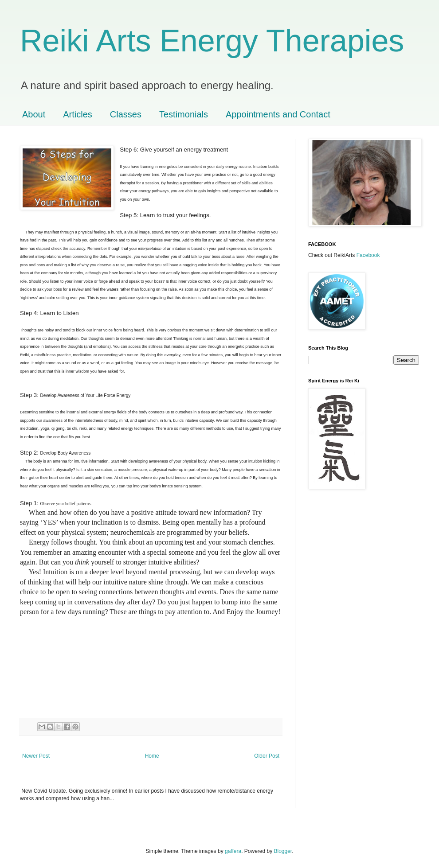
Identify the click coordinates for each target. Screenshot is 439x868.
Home (152, 756)
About (34, 114)
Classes (126, 114)
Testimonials (184, 114)
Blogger (283, 851)
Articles (78, 114)
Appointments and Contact (278, 114)
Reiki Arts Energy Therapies (212, 41)
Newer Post (36, 756)
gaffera (233, 851)
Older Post (267, 756)
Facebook (368, 255)
